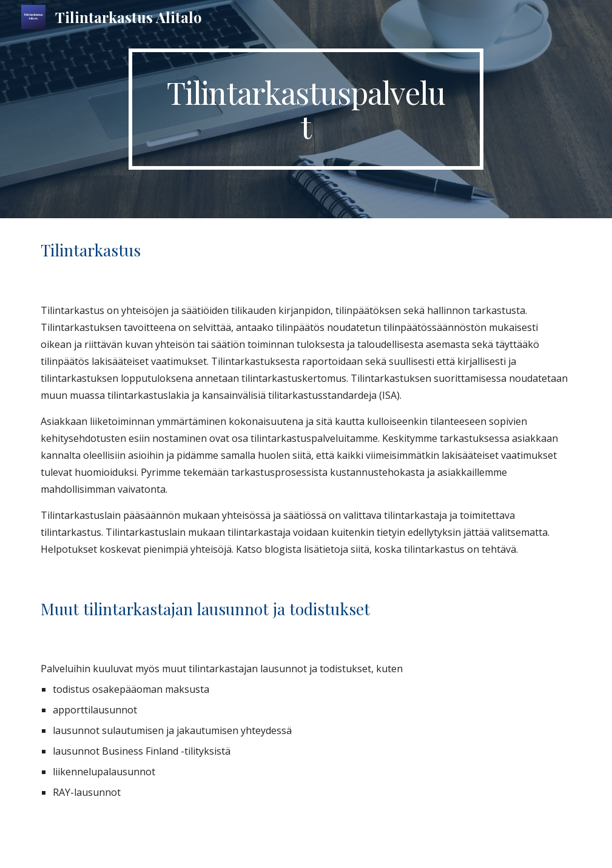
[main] (306, 109)
